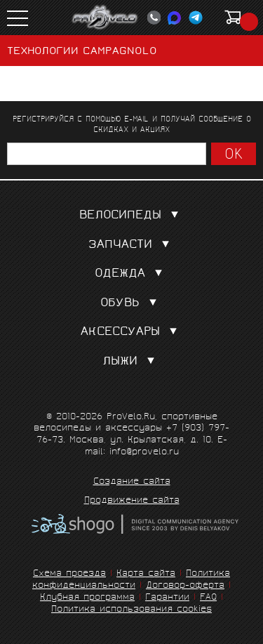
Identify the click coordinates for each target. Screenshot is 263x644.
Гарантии (167, 598)
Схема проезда (69, 574)
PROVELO (105, 18)
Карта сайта (146, 574)
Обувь (131, 304)
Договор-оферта (185, 586)
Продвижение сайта (132, 501)
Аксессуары (132, 333)
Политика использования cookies (131, 610)
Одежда (131, 274)
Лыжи (131, 362)
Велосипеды (132, 216)
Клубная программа (87, 598)
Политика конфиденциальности (131, 580)
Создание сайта (132, 482)
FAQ (208, 598)
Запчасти (132, 245)
